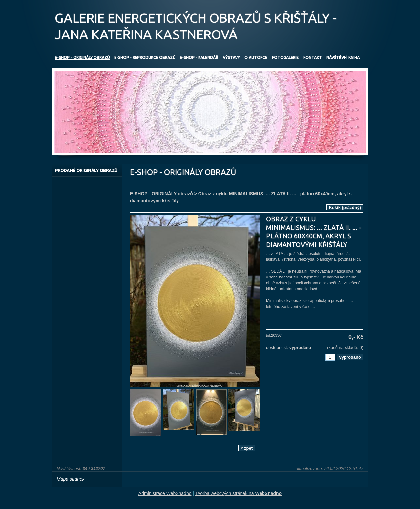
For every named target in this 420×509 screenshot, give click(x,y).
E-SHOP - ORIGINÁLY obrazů (161, 194)
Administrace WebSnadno (165, 493)
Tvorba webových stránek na (239, 493)
